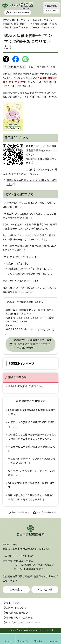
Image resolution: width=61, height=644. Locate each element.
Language (53, 641)
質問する (38, 641)
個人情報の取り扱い (17, 613)
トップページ (23, 20)
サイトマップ (13, 603)
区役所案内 (16, 590)
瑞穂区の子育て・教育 (14, 24)
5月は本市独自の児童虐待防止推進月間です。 (31, 485)
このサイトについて (17, 608)
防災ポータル (51, 11)
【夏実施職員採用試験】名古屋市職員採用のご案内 (32, 412)
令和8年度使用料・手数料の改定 (26, 386)
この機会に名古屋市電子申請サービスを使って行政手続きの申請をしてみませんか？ (32, 437)
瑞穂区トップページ (43, 20)
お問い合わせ (45, 590)
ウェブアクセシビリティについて (24, 623)
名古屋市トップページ (19, 13)
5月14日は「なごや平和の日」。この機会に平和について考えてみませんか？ (31, 498)
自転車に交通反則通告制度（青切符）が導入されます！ (32, 424)
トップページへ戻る (46, 513)
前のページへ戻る (21, 513)
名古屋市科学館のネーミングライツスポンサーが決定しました (32, 461)
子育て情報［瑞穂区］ (38, 24)
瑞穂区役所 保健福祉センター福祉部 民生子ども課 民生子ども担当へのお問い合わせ (33, 344)
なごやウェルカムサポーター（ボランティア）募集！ (32, 473)
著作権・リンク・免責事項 (19, 618)
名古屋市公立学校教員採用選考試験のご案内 (32, 449)
